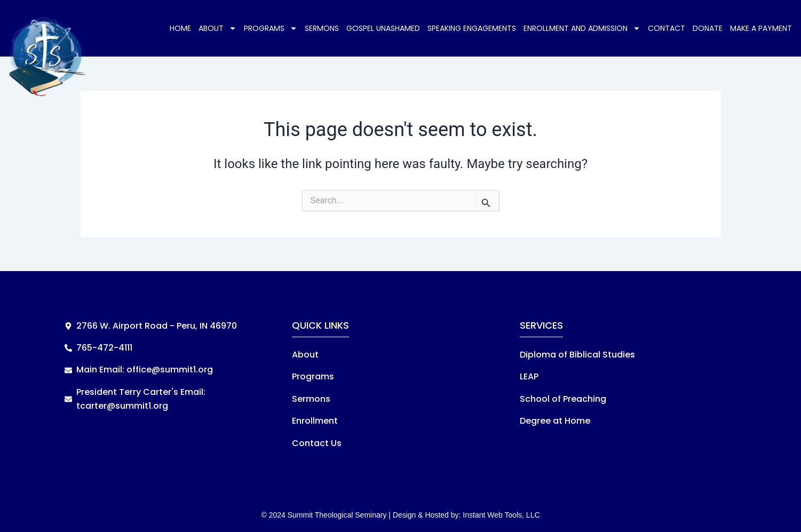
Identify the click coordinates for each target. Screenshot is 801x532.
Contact (667, 28)
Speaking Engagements (472, 28)
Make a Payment (761, 28)
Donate (708, 28)
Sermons (322, 28)
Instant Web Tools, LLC (501, 515)
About (217, 28)
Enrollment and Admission (582, 28)
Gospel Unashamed (383, 28)
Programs (271, 28)
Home (180, 28)
